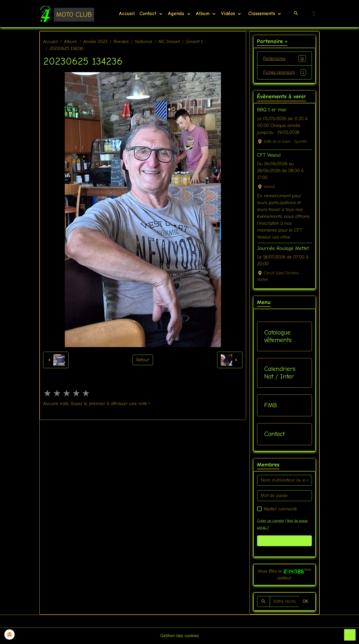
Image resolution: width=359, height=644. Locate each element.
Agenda (177, 14)
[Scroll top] (350, 635)
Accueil (127, 14)
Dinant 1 (194, 42)
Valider (284, 541)
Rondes (121, 42)
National (144, 42)
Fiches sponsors (285, 73)
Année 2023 (95, 42)
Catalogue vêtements (278, 337)
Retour (143, 360)
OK (305, 602)
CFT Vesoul (269, 155)
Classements (262, 14)
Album (204, 14)
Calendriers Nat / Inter (280, 373)
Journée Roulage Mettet (283, 249)
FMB (271, 406)
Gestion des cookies (180, 636)
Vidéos (229, 14)
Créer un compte (270, 521)
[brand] (67, 14)
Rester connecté (280, 509)
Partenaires (285, 59)
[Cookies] (10, 634)
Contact (149, 14)
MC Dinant (169, 42)
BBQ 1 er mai (272, 110)
